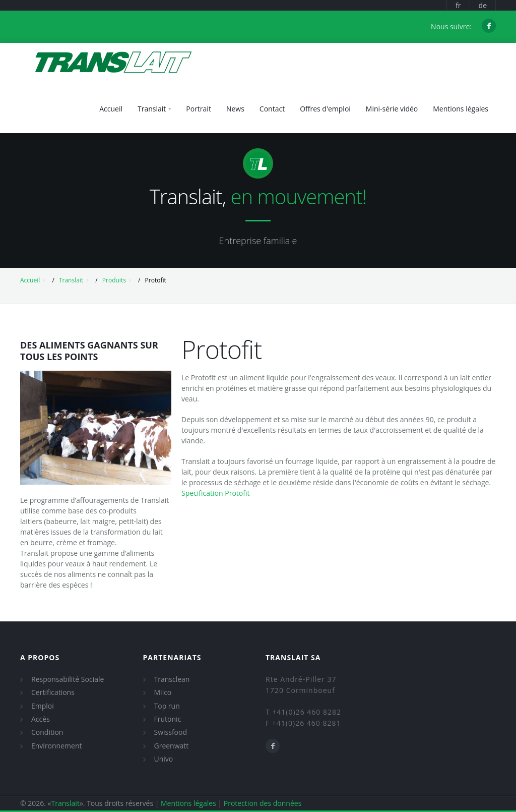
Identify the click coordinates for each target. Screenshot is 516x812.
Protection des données (263, 803)
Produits (114, 280)
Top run (167, 706)
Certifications (53, 692)
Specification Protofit (215, 493)
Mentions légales (188, 803)
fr (458, 5)
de (483, 5)
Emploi (43, 706)
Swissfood (171, 732)
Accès (41, 719)
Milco (163, 692)
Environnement (56, 746)
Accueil (30, 280)
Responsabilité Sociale (68, 679)
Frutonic (168, 719)
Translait (71, 280)
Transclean (172, 679)
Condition (47, 732)
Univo (164, 759)
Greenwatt (172, 746)
